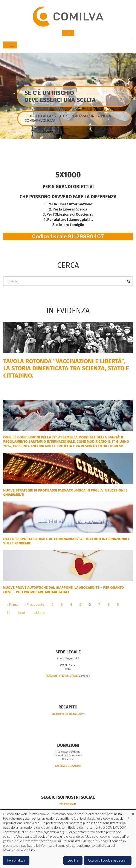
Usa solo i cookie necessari (108, 860)
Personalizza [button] (16, 860)
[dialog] (68, 839)
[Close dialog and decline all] (133, 812)
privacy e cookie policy (19, 850)
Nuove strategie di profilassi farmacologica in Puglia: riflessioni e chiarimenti (65, 492)
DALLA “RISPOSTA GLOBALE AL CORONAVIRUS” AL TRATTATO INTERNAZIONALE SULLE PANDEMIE (67, 541)
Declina (73, 860)
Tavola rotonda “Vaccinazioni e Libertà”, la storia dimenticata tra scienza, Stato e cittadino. (66, 368)
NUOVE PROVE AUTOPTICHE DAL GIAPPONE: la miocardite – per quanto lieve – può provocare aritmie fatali (64, 590)
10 (10, 613)
